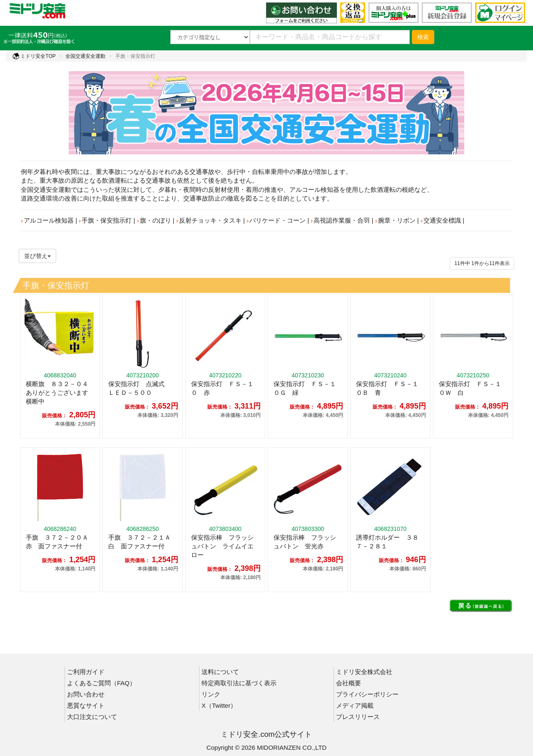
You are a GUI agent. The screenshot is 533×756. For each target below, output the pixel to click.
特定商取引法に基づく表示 (239, 683)
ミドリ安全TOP (34, 56)
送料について (220, 672)
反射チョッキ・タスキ (209, 220)
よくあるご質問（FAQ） (101, 683)
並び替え (37, 256)
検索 (423, 37)
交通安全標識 (441, 220)
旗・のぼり (154, 220)
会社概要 (349, 683)
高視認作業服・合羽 (340, 220)
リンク (211, 694)
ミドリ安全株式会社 (364, 672)
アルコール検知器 (47, 220)
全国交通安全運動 (85, 56)
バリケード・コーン (276, 220)
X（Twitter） (219, 705)
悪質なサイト (86, 705)
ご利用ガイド (86, 672)
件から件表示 (482, 263)
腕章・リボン (395, 220)
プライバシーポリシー (367, 694)
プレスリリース (358, 717)
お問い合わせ (86, 694)
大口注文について (92, 717)
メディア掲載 (355, 705)
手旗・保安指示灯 (105, 220)
